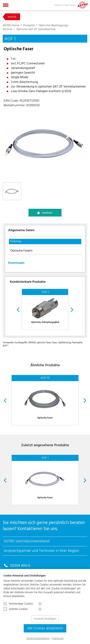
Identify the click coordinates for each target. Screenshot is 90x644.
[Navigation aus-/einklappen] (6, 5)
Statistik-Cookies (16, 609)
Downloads (16, 263)
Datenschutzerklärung (38, 638)
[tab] (45, 232)
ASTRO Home (11, 25)
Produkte (29, 25)
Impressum (58, 638)
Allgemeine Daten (21, 230)
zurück (12, 17)
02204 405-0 (20, 565)
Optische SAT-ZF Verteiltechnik (36, 29)
